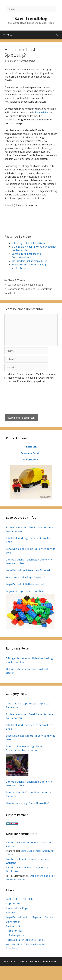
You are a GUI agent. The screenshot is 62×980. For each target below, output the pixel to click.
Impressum (13, 903)
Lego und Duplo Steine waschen (25, 591)
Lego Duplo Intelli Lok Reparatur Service (30, 917)
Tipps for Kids (14, 931)
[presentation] (27, 394)
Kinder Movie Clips (17, 908)
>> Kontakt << (31, 459)
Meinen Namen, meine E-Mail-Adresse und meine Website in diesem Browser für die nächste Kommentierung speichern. (32, 378)
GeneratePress (50, 961)
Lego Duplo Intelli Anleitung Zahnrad (28, 570)
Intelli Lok (31, 447)
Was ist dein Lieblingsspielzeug (25, 285)
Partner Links (14, 926)
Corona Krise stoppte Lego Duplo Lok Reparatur (28, 705)
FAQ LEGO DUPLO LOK (19, 899)
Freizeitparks (16, 935)
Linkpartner (13, 922)
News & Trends (17, 280)
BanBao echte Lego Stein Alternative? (28, 803)
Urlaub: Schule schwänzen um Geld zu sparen (29, 671)
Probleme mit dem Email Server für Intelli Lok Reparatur (31, 529)
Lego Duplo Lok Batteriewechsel (25, 584)
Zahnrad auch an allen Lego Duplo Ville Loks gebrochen (29, 561)
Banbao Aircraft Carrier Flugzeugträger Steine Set (29, 794)
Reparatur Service (31, 453)
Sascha (10, 842)
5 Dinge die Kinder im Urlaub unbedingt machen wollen (30, 660)
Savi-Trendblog (31, 18)
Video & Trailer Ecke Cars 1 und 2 (26, 940)
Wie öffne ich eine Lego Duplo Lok (26, 577)
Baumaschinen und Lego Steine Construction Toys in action (25, 748)
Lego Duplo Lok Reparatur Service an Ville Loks (31, 551)
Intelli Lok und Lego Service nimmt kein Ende (29, 540)
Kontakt (11, 912)
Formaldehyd (42, 112)
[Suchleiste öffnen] (58, 35)
